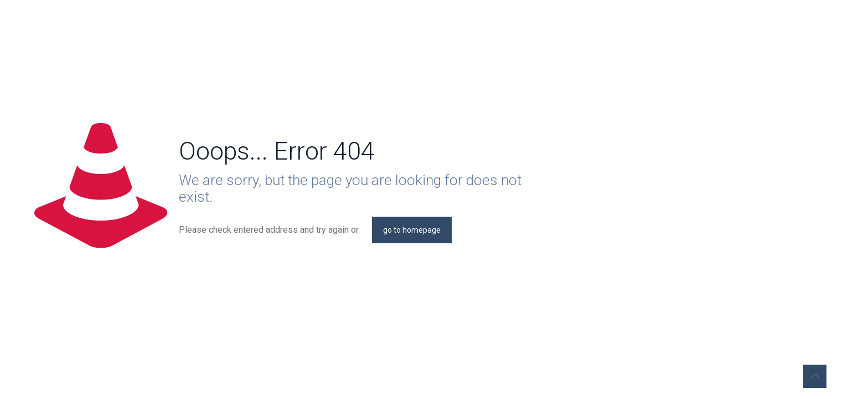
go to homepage (412, 230)
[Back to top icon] (815, 376)
